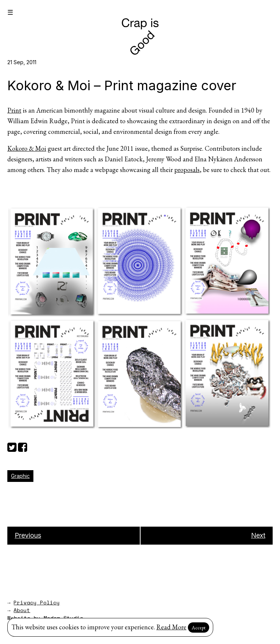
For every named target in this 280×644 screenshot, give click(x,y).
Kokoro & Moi (27, 148)
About (22, 610)
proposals (187, 170)
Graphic (20, 476)
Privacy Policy (37, 602)
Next (258, 535)
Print (14, 110)
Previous (28, 535)
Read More (171, 627)
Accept (199, 627)
